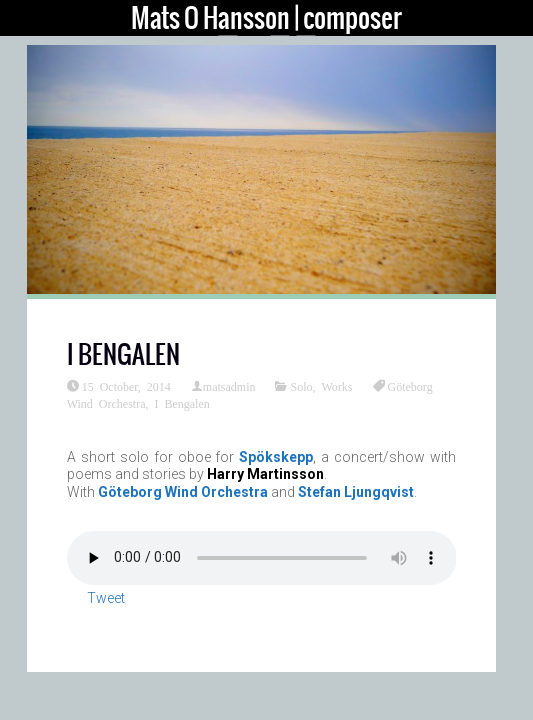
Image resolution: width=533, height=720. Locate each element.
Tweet (106, 598)
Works (337, 386)
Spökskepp (276, 457)
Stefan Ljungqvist (356, 492)
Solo (301, 386)
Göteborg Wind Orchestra (183, 492)
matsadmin (229, 386)
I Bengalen (181, 403)
